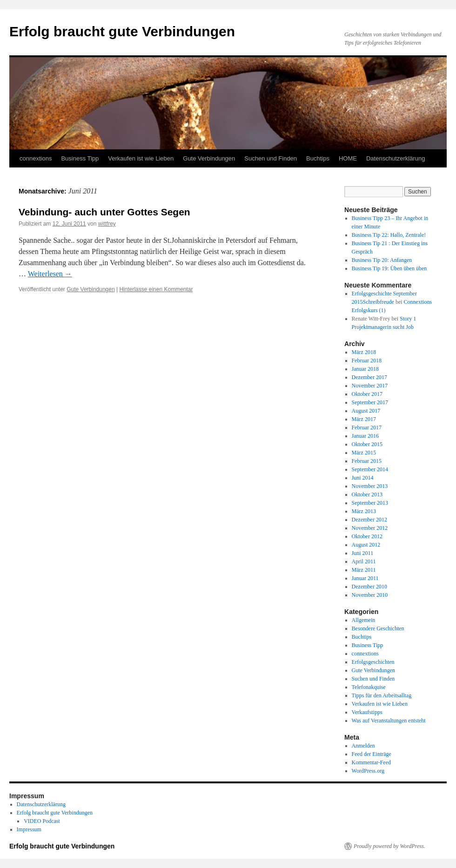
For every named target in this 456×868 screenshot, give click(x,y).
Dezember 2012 (369, 520)
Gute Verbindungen (209, 158)
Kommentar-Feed (371, 762)
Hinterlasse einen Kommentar (156, 289)
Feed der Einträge (372, 754)
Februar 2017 (367, 427)
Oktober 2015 (367, 444)
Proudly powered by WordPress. (389, 846)
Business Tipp (80, 158)
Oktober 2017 (367, 394)
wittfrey (107, 224)
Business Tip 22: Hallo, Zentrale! (389, 235)
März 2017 (364, 419)
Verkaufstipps (367, 712)
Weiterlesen (50, 274)
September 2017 (370, 402)
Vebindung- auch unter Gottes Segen (104, 212)
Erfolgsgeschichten (373, 662)
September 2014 (370, 469)
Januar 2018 (365, 369)
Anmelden (363, 746)
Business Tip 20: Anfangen (382, 260)
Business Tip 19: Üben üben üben (389, 268)
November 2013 (370, 486)
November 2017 (370, 386)
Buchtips (318, 158)
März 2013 (364, 511)
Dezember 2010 (369, 587)
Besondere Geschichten (378, 628)
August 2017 (366, 411)
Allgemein (364, 620)
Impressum (29, 829)
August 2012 (366, 545)
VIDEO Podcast (42, 821)
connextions (36, 158)
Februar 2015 (367, 461)
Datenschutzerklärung (396, 158)
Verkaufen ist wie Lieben (141, 158)
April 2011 (364, 561)
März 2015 (364, 453)
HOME (348, 158)
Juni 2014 (363, 478)
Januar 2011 (365, 578)
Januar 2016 (365, 436)
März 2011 (364, 570)
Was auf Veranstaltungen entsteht (389, 721)
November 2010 (370, 595)
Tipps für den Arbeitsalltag (382, 695)
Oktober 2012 (367, 536)
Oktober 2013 (367, 494)
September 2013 (370, 503)
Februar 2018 (367, 361)
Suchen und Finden (271, 158)
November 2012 (370, 528)
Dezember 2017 (369, 377)
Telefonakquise (369, 687)
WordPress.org (368, 771)
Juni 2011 (363, 553)
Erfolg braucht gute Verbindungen (122, 31)
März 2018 (364, 352)
